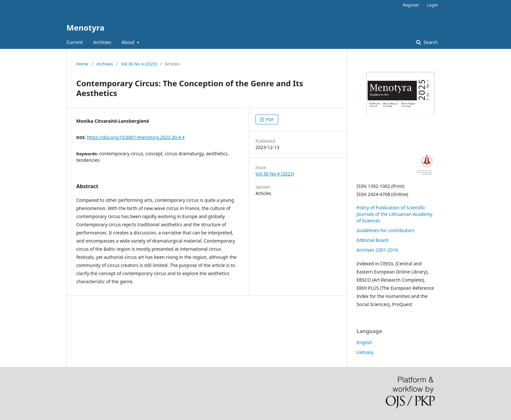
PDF (269, 119)
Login (432, 5)
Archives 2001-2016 (377, 250)
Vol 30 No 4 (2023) (139, 64)
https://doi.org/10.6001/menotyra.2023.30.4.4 (136, 137)
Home (82, 64)
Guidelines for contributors (385, 230)
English (364, 342)
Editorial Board (372, 240)
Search (430, 42)
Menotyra (85, 28)
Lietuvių (365, 352)
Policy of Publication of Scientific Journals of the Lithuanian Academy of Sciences (394, 214)
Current (75, 42)
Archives (102, 42)
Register (411, 5)
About (129, 42)
